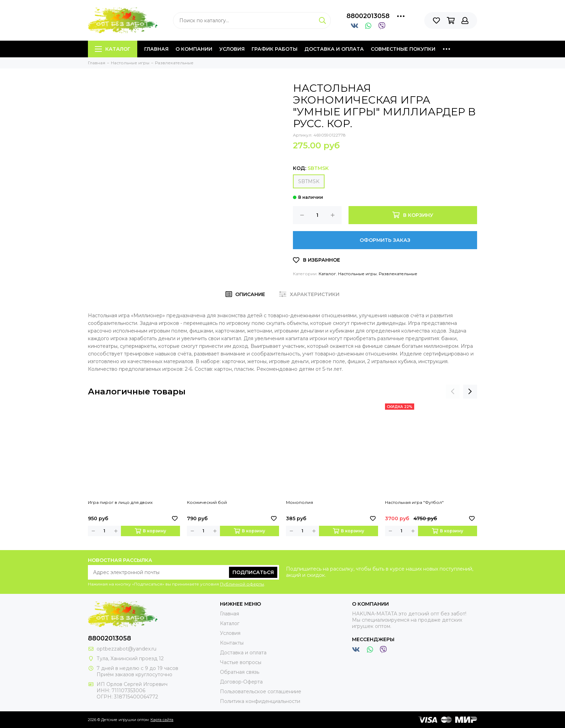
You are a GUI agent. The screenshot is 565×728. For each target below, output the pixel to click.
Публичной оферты (242, 584)
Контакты (232, 643)
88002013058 (368, 16)
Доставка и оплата (334, 49)
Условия (232, 49)
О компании (194, 49)
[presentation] (453, 392)
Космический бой (207, 502)
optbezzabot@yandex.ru (126, 649)
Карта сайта (162, 720)
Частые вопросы (241, 662)
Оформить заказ (385, 240)
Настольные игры (357, 274)
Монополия (300, 502)
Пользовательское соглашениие (261, 692)
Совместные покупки (403, 49)
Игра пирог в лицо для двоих (120, 502)
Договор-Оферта (241, 682)
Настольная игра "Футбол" (414, 502)
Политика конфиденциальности (260, 701)
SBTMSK (309, 181)
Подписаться (253, 572)
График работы (275, 49)
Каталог (113, 49)
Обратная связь (240, 672)
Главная (156, 49)
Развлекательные (398, 274)
